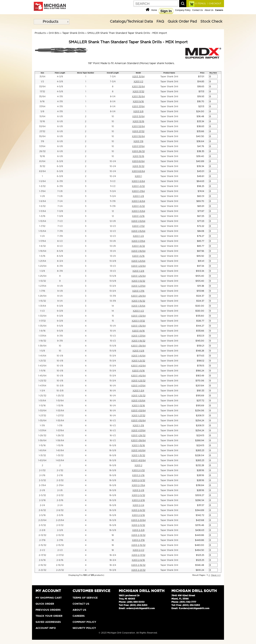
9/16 (42, 101)
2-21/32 (42, 570)
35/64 (42, 97)
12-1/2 (113, 226)
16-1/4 (113, 386)
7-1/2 (60, 221)
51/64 (42, 116)
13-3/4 (113, 286)
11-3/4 (113, 191)
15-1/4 (113, 326)
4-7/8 (60, 97)
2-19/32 (42, 565)
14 (113, 306)
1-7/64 (42, 191)
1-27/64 (42, 286)
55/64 (42, 136)
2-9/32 (42, 510)
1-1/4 (42, 236)
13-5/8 (113, 276)
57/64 (42, 146)
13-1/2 (113, 266)
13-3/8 (113, 261)
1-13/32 (42, 281)
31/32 (42, 166)
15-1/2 (113, 336)
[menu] (52, 22)
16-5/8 (113, 445)
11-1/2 (113, 181)
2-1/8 (42, 490)
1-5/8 (42, 351)
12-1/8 (113, 221)
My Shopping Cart (49, 598)
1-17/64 (42, 241)
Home (154, 10)
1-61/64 (42, 450)
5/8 (42, 111)
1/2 (42, 82)
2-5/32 (42, 495)
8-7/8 (60, 266)
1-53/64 (42, 411)
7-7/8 (60, 231)
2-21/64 (42, 520)
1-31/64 (42, 306)
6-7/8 (60, 181)
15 (113, 316)
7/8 (42, 141)
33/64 (42, 87)
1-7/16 (42, 291)
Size (42, 73)
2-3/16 (42, 500)
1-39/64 (42, 346)
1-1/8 (42, 196)
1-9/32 (42, 246)
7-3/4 (113, 77)
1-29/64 (42, 296)
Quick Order (45, 604)
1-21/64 (42, 261)
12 (113, 211)
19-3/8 (113, 570)
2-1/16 (42, 475)
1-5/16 (42, 256)
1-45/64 (42, 376)
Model (138, 73)
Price (202, 73)
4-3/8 (60, 77)
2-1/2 (42, 550)
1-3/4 (42, 391)
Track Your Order (49, 616)
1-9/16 (42, 331)
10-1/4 (113, 161)
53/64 (42, 126)
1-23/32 (42, 381)
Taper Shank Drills (73, 33)
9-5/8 (60, 326)
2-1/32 (42, 470)
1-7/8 (42, 426)
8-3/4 (60, 261)
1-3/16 (42, 216)
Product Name (169, 73)
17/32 (42, 92)
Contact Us (198, 10)
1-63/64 (42, 460)
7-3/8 (60, 211)
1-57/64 (42, 431)
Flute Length (60, 73)
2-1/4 (42, 505)
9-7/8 (60, 336)
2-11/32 (42, 525)
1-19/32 (42, 341)
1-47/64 (42, 386)
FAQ (160, 22)
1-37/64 (42, 336)
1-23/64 (42, 266)
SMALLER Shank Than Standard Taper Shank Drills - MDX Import (127, 33)
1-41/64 (42, 356)
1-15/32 (42, 301)
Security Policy (84, 628)
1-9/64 (42, 201)
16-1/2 (113, 421)
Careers (79, 616)
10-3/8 (60, 386)
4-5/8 (60, 87)
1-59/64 (42, 440)
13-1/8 (113, 241)
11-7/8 (113, 201)
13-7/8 (113, 296)
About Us (209, 10)
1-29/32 (42, 436)
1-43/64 (42, 366)
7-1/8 (60, 191)
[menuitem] (52, 22)
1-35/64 (42, 326)
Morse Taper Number (86, 73)
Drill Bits (54, 33)
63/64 (42, 171)
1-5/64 (42, 181)
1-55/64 (42, 421)
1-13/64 (42, 221)
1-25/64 (42, 276)
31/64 (42, 77)
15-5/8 (113, 346)
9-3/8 (60, 306)
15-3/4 (113, 356)
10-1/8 (60, 356)
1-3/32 (42, 186)
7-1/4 (60, 201)
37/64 (42, 106)
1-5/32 (42, 206)
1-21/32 (42, 361)
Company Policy (183, 10)
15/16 (42, 156)
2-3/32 (42, 480)
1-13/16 (42, 406)
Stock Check (211, 22)
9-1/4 (60, 296)
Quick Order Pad (182, 22)
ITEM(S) (201, 4)
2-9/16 (42, 560)
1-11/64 (42, 211)
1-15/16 (42, 445)
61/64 (42, 161)
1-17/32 (42, 321)
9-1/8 (60, 286)
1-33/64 (42, 316)
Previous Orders (48, 610)
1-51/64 (42, 401)
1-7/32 (42, 226)
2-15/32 (42, 545)
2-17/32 (42, 555)
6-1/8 (60, 116)
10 (113, 116)
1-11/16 (42, 371)
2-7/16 (42, 540)
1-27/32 (42, 416)
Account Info (46, 628)
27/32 (42, 131)
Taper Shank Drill (169, 77)
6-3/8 (60, 161)
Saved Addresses (48, 622)
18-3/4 (113, 555)
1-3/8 (42, 271)
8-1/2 (60, 241)
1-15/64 (42, 231)
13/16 (42, 121)
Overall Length (113, 73)
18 (113, 535)
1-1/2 (42, 311)
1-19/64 (42, 251)
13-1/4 (113, 251)
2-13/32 (42, 535)
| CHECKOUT (214, 4)
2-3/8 (42, 530)
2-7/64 (42, 485)
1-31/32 (42, 455)
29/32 (42, 151)
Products (50, 22)
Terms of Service (85, 598)
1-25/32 (42, 396)
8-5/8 (60, 251)
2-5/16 (42, 515)
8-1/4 (113, 97)
